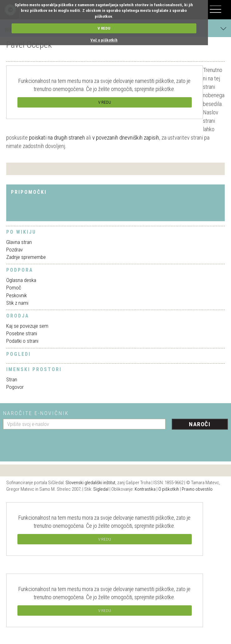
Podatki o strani (22, 341)
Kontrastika (145, 489)
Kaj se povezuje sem (27, 326)
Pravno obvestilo (197, 489)
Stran (12, 379)
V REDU (104, 28)
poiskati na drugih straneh (57, 138)
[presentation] (51, 443)
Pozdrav (14, 250)
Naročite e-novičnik (36, 413)
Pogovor (15, 387)
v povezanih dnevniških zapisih (126, 138)
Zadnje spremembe (26, 257)
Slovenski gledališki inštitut (90, 483)
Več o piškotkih (104, 40)
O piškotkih (169, 489)
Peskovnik (17, 295)
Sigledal (101, 489)
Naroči (200, 424)
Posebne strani (22, 333)
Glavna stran (19, 242)
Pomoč (14, 288)
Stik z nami (17, 303)
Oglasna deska (21, 280)
